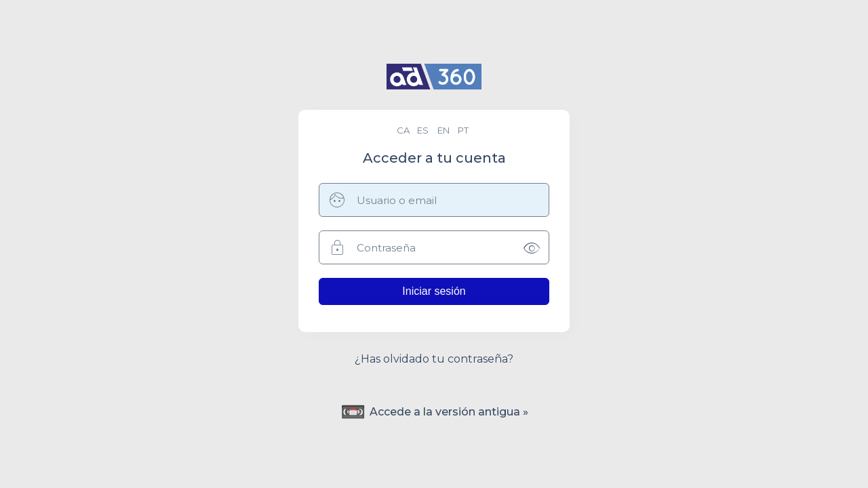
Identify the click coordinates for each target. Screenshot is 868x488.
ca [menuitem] (403, 130)
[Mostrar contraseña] (528, 247)
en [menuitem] (443, 130)
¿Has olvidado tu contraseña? (434, 359)
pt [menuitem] (463, 130)
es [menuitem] (423, 130)
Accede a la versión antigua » (434, 412)
